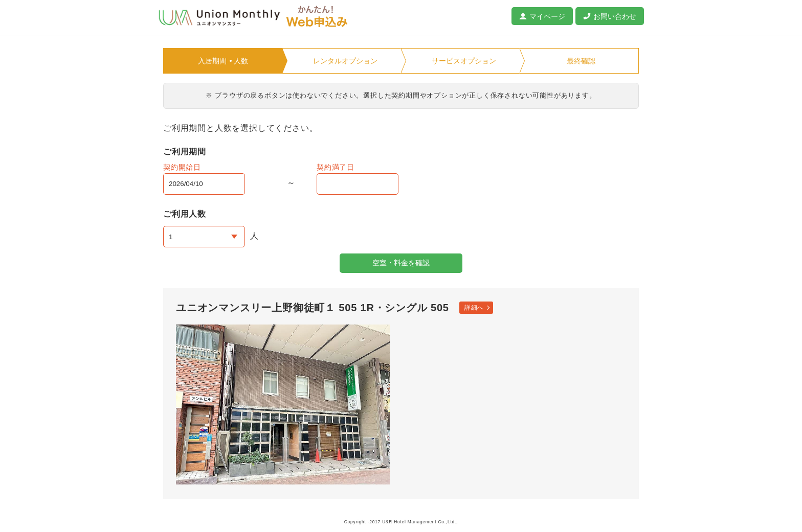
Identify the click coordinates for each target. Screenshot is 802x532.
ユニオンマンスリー (219, 18)
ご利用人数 (185, 214)
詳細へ (474, 308)
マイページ (547, 16)
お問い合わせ (615, 16)
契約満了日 (336, 167)
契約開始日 (182, 167)
